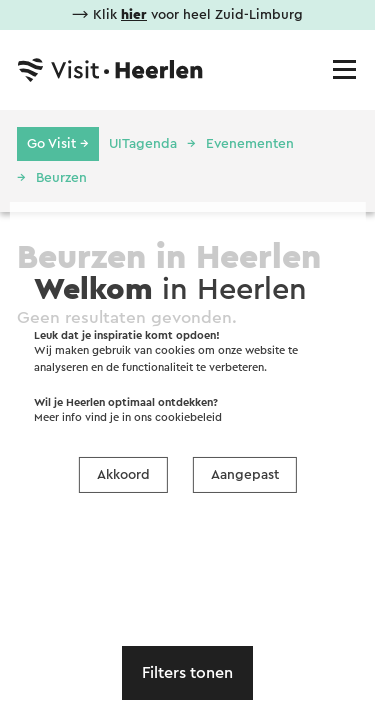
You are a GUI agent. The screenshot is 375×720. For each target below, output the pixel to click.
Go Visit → (58, 144)
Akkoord (123, 475)
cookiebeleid (188, 417)
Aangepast (245, 475)
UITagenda (143, 144)
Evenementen (250, 144)
